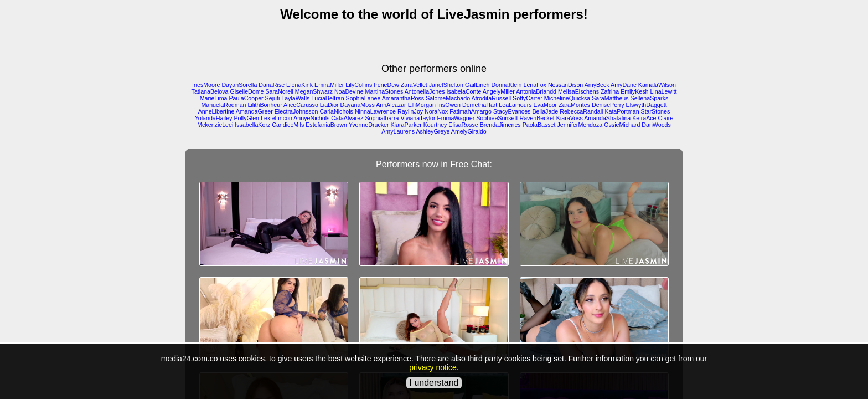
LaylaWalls (295, 98)
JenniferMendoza (580, 125)
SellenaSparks (650, 98)
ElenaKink (299, 85)
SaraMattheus (610, 98)
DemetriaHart (480, 105)
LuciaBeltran (327, 98)
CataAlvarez (347, 118)
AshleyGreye (433, 131)
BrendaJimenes (500, 125)
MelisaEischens (578, 91)
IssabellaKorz (252, 125)
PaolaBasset (539, 125)
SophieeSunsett (497, 118)
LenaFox (534, 85)
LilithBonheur (265, 105)
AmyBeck (597, 85)
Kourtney (435, 125)
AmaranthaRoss (403, 98)
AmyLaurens (398, 131)
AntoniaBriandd (536, 91)
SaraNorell (279, 91)
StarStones (656, 111)
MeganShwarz (314, 91)
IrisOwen (449, 105)
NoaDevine (349, 91)
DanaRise (272, 85)
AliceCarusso (301, 105)
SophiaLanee (363, 98)
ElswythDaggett (647, 105)
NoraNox (436, 111)
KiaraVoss (570, 118)
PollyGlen (246, 118)
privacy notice (433, 367)
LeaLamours (515, 105)
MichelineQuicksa (567, 98)
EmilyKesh (634, 91)
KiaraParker (406, 125)
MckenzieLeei (215, 125)
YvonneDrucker (369, 125)
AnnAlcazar (391, 105)
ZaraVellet (414, 85)
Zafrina (610, 91)
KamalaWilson (657, 85)
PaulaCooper (246, 98)
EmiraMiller (329, 85)
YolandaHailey (214, 118)
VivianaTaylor (418, 118)
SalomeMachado (448, 98)
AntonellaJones (425, 91)
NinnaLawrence (375, 111)
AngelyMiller (499, 91)
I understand (434, 383)
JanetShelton (446, 85)
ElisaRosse (463, 125)
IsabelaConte (464, 91)
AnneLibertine (216, 111)
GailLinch (477, 85)
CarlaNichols (337, 111)
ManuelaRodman (223, 105)
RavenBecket (537, 118)
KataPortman (622, 111)
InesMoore (206, 85)
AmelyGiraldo (469, 131)
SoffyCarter (528, 98)
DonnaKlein (506, 85)
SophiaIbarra (382, 118)
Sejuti (273, 98)
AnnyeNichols (311, 118)
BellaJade (545, 111)
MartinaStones (384, 91)
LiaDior (329, 105)
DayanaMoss (358, 105)
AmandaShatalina (607, 118)
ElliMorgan (422, 105)
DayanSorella (239, 85)
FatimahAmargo (471, 111)
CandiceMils (288, 125)
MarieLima (214, 98)
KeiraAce (644, 118)
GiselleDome (247, 91)
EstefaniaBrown (326, 125)
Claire (665, 118)
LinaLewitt (663, 91)
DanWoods (656, 125)
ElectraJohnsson (296, 111)
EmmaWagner (456, 118)
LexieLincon (277, 118)
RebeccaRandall (581, 111)
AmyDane (624, 85)
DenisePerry (608, 105)
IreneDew (386, 85)
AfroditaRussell (491, 98)
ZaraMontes (574, 105)
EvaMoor (546, 105)
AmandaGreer (254, 111)
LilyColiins (359, 85)
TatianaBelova (210, 91)
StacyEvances (512, 111)
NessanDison (565, 85)
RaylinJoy (410, 111)
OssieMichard (622, 125)
